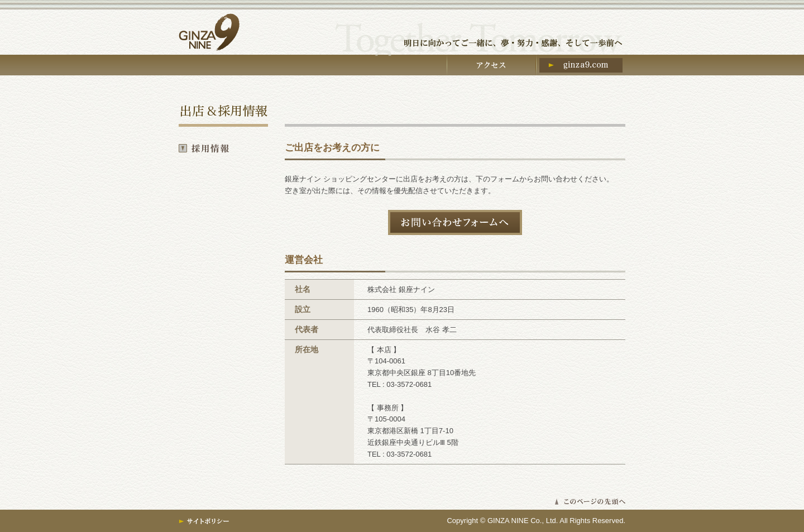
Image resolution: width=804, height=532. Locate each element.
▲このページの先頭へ (590, 502)
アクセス (491, 67)
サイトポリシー (204, 521)
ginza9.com (581, 67)
